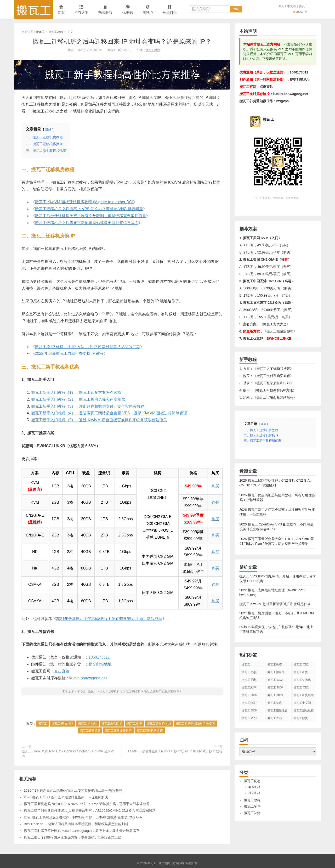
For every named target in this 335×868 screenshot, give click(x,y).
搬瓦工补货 (301, 672)
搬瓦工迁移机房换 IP (150, 731)
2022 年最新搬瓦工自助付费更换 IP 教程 (69, 353)
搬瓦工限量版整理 (280, 331)
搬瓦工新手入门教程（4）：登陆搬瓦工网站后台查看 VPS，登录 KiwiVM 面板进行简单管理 (109, 413)
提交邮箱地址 (100, 664)
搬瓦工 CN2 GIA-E (275, 681)
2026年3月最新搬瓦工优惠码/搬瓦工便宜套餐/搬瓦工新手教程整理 (73, 790)
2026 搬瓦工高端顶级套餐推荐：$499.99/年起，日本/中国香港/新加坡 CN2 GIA (83, 817)
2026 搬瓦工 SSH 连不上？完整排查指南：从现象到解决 (66, 797)
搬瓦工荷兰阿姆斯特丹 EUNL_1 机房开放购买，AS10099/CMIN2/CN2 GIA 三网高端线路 (90, 811)
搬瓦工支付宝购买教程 (273, 376)
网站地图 (164, 863)
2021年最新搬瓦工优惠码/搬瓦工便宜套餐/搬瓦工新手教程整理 (109, 619)
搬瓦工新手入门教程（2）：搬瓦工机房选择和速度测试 (78, 399)
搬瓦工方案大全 (275, 324)
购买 (215, 486)
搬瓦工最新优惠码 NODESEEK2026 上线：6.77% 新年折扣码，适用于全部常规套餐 (87, 804)
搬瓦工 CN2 (301, 688)
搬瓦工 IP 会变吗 (62, 724)
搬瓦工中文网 (287, 6)
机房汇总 (254, 793)
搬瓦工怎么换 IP (112, 724)
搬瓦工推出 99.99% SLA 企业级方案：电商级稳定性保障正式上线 (73, 837)
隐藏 (48, 129)
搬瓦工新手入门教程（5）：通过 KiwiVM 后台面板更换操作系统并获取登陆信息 (99, 420)
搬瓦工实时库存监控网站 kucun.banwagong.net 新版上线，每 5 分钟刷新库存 (82, 831)
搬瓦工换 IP (135, 724)
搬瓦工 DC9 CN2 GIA (275, 696)
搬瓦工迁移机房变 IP (118, 731)
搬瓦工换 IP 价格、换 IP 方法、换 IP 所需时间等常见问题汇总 (88, 347)
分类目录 (170, 10)
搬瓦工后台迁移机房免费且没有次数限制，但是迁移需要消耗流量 (91, 216)
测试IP (148, 10)
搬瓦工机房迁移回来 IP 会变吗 (195, 724)
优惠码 (128, 10)
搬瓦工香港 (249, 680)
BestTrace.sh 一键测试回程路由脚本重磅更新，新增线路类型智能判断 (76, 824)
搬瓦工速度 (249, 703)
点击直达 (62, 671)
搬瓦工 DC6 (249, 695)
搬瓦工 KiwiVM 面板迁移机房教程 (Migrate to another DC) (84, 202)
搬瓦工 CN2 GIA (301, 665)
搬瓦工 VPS (249, 718)
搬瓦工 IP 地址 (87, 724)
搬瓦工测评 (249, 688)
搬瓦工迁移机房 (90, 731)
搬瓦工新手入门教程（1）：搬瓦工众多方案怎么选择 (76, 392)
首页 (61, 10)
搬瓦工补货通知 (304, 695)
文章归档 (178, 863)
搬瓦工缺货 (301, 718)
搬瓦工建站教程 (304, 710)
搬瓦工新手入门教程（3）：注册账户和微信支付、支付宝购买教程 (88, 406)
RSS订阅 (301, 12)
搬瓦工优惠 (249, 672)
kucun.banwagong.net (88, 678)
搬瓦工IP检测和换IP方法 (274, 390)
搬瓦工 (34, 9)
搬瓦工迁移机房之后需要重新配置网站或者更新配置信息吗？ (87, 223)
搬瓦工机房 (275, 703)
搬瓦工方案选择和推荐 (273, 369)
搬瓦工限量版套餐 (278, 711)
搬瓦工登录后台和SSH (273, 383)
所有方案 (81, 10)
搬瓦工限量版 (276, 672)
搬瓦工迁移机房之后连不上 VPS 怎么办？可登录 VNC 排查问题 (89, 209)
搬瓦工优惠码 (302, 680)
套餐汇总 (254, 787)
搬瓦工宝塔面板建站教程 (275, 397)
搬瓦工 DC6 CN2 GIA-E (275, 688)
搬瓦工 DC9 (249, 710)
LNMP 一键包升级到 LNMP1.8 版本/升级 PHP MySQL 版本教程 (175, 751)
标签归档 (192, 863)
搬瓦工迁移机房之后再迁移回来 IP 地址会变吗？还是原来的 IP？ (122, 41)
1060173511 (99, 657)
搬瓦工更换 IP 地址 (159, 724)
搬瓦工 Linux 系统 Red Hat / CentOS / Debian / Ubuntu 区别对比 (68, 754)
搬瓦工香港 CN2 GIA (275, 719)
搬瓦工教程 (56, 32)
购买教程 (105, 10)
